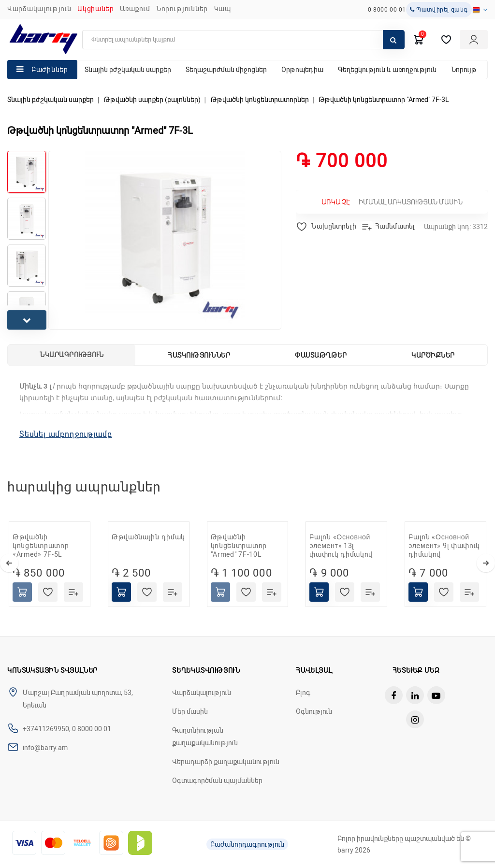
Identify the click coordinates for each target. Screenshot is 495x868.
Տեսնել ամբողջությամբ (66, 434)
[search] (243, 40)
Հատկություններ (199, 355)
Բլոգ (303, 693)
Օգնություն (314, 711)
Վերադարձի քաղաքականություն (226, 762)
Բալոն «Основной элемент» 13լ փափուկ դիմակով (341, 546)
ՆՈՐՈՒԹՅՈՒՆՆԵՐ (182, 9)
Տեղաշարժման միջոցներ (226, 70)
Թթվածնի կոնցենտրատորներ (260, 100)
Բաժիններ (50, 70)
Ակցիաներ (96, 9)
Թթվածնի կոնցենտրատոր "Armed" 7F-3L (384, 100)
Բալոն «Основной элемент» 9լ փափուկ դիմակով (444, 546)
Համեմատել (388, 227)
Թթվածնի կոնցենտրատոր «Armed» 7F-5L (41, 546)
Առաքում (135, 9)
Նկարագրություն (72, 355)
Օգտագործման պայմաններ (217, 781)
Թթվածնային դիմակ (148, 537)
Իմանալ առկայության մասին (392, 202)
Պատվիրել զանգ (439, 10)
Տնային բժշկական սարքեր (128, 70)
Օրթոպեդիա (302, 70)
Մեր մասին (190, 711)
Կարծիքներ (433, 355)
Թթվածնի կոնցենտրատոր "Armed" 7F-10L (239, 546)
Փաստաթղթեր (321, 355)
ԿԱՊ (223, 9)
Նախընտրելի (326, 227)
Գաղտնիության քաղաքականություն (205, 737)
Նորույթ (464, 70)
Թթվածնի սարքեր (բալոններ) (152, 100)
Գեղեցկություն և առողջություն (387, 70)
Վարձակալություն (39, 9)
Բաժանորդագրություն (247, 844)
